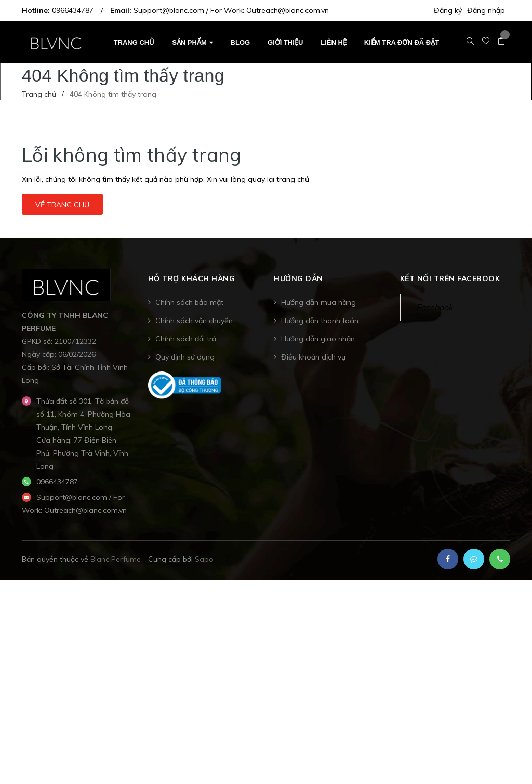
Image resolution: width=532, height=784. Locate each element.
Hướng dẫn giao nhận (318, 339)
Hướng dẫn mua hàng (318, 302)
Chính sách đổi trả (186, 339)
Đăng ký (448, 10)
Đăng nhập (486, 10)
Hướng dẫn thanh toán (320, 321)
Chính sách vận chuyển (194, 321)
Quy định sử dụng (185, 357)
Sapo (204, 559)
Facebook (434, 307)
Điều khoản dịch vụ (313, 357)
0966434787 (73, 10)
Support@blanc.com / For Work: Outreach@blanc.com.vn (231, 10)
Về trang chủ (62, 205)
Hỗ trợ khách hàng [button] (192, 278)
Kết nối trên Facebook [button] (450, 278)
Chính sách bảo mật (189, 302)
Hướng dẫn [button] (298, 278)
